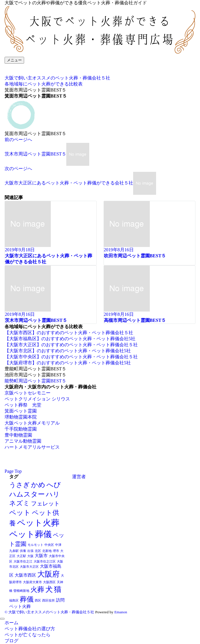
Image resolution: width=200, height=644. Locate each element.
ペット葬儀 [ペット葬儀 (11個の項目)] (30, 534)
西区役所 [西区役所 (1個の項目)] (48, 601)
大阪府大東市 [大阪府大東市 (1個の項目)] (32, 582)
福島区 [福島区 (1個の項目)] (14, 601)
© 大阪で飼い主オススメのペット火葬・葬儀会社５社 (49, 612)
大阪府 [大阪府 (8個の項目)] (48, 574)
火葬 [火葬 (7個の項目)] (37, 589)
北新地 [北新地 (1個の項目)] (47, 551)
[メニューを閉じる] (2, 619)
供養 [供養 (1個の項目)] (23, 551)
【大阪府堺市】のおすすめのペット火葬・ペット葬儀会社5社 (68, 363)
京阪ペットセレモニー (28, 393)
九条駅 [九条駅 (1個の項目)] (14, 551)
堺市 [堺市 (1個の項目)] (56, 551)
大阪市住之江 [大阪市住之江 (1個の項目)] (23, 562)
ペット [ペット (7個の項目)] (20, 512)
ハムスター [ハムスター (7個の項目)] (27, 494)
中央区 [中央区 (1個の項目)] (49, 545)
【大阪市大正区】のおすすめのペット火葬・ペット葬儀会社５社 (71, 345)
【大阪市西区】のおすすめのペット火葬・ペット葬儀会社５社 (69, 333)
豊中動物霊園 (18, 435)
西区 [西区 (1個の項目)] (38, 601)
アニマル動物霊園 (23, 441)
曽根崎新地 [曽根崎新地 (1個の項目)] (21, 591)
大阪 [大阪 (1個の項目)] (30, 556)
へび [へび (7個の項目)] (54, 485)
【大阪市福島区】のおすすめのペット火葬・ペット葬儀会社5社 (70, 339)
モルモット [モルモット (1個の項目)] (35, 545)
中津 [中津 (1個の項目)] (58, 545)
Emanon (121, 612)
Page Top (13, 471)
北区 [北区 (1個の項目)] (38, 551)
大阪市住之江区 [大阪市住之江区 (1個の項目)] (45, 562)
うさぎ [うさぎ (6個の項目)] (20, 485)
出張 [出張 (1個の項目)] (30, 551)
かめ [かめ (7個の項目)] (38, 485)
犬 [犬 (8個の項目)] (49, 589)
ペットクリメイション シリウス (37, 399)
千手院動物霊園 (21, 429)
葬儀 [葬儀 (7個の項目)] (27, 599)
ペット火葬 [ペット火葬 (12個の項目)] (38, 523)
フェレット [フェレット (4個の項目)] (45, 503)
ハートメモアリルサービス (32, 447)
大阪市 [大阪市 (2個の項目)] (41, 556)
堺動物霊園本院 (21, 417)
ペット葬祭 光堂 (23, 405)
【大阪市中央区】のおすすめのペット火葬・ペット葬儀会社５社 (71, 357)
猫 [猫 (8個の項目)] (58, 589)
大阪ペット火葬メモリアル (32, 423)
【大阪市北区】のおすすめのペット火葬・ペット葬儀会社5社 (68, 351)
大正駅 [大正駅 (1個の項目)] (21, 556)
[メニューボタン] (14, 60)
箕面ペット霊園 (21, 411)
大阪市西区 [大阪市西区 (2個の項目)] (25, 575)
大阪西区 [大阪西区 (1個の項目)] (49, 582)
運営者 (79, 477)
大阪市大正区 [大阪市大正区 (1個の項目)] (29, 567)
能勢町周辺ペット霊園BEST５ (35, 381)
